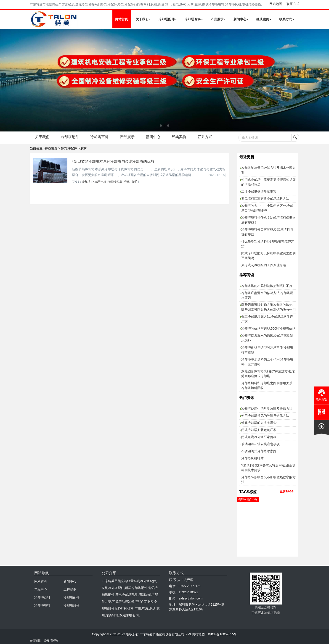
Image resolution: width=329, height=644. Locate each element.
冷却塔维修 (72, 605)
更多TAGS (287, 491)
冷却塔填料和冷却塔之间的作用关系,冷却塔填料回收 (267, 385)
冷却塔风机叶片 (252, 458)
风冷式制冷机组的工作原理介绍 (264, 265)
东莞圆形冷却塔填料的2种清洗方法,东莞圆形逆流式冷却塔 (268, 374)
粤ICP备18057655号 (223, 634)
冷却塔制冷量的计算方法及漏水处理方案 (268, 170)
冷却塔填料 (42, 605)
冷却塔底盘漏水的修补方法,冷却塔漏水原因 (267, 295)
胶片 (135, 182)
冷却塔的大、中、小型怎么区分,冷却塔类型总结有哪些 (267, 208)
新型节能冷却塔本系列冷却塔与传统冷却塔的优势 (114, 162)
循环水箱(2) (245, 499)
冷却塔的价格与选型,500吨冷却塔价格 (268, 329)
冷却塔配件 (168, 19)
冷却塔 (86, 182)
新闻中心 (241, 19)
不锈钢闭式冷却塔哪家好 (259, 451)
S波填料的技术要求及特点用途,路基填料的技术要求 (268, 468)
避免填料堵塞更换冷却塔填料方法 (265, 199)
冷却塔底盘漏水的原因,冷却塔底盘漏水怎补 (267, 338)
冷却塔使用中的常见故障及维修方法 (267, 409)
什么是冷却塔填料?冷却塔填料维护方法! (268, 244)
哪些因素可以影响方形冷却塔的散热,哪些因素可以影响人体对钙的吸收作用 (268, 307)
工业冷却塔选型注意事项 (259, 192)
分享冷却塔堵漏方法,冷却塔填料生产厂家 (267, 319)
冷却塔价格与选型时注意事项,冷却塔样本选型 (267, 350)
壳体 (127, 182)
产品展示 (218, 19)
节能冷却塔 (115, 182)
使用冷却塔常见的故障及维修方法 (265, 416)
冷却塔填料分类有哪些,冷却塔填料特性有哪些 (267, 232)
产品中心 (41, 589)
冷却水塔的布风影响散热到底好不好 (267, 286)
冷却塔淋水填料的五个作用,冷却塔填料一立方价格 (267, 362)
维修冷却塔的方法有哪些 (259, 423)
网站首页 (122, 19)
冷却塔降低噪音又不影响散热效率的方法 (268, 480)
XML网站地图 (195, 634)
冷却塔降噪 (51, 641)
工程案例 (70, 589)
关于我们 (143, 19)
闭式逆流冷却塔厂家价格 (259, 437)
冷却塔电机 (99, 182)
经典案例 (264, 19)
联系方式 (293, 4)
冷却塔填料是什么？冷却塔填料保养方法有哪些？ (268, 220)
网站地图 (276, 4)
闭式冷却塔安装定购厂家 (259, 430)
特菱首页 (51, 148)
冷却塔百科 (194, 19)
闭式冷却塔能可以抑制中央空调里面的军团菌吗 (268, 256)
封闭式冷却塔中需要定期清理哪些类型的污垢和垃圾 (268, 182)
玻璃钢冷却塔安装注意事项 (260, 444)
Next (5, 80)
